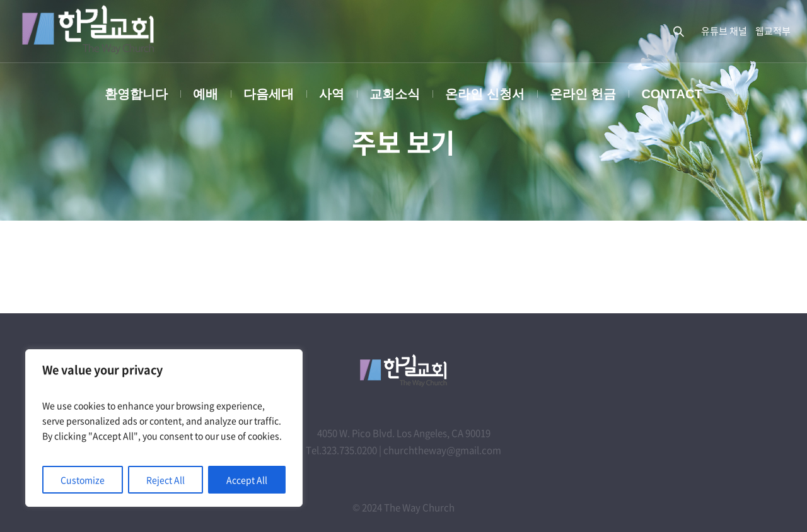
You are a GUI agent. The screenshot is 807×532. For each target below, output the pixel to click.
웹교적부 (773, 31)
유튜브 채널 (724, 31)
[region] (164, 428)
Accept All (247, 480)
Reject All (165, 480)
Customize (83, 480)
